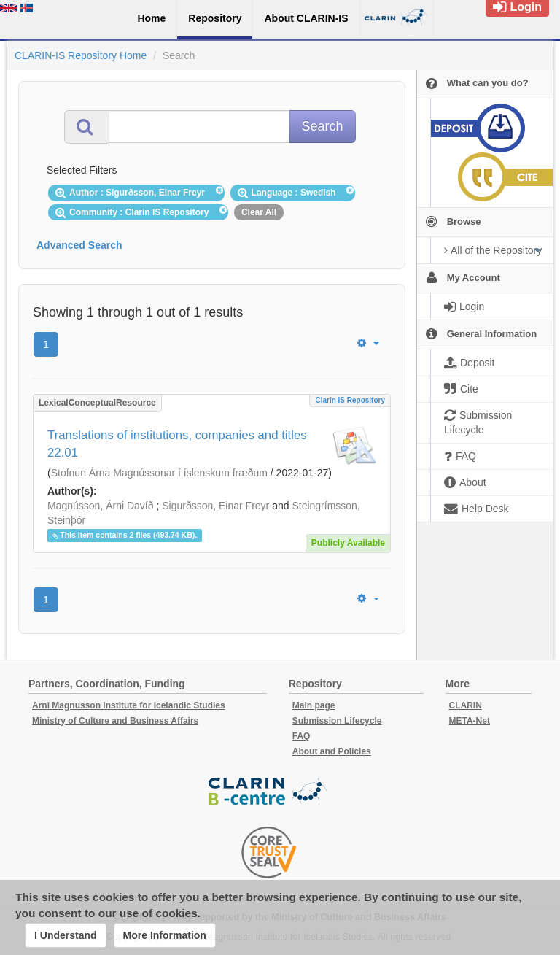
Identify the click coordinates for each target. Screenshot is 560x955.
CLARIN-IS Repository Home (81, 55)
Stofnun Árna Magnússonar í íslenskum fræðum (159, 473)
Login (517, 7)
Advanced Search (79, 245)
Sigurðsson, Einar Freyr (215, 506)
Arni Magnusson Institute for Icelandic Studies (129, 705)
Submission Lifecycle (337, 721)
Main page (314, 705)
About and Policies (332, 751)
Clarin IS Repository (350, 400)
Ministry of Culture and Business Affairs (115, 721)
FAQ (302, 736)
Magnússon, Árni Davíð (101, 506)
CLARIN (466, 705)
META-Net (470, 721)
